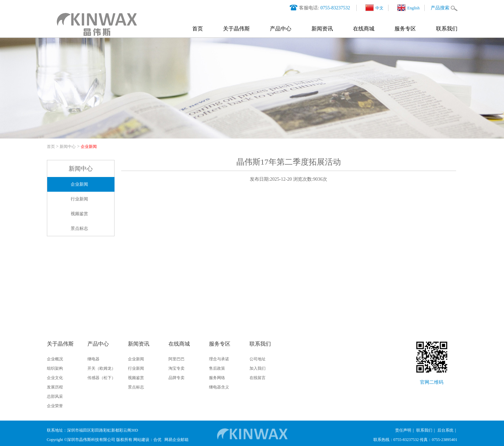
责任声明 (403, 430)
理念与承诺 (219, 359)
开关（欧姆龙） (101, 368)
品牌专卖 (176, 378)
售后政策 (217, 368)
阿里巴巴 (176, 359)
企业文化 (55, 378)
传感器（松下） (101, 378)
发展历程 (55, 387)
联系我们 (447, 29)
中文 (374, 8)
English (408, 8)
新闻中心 (68, 147)
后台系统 (445, 430)
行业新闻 (79, 199)
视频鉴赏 (79, 214)
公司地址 (258, 359)
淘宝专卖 (176, 368)
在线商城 (364, 29)
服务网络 (217, 378)
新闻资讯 (322, 29)
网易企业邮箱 (176, 440)
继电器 (93, 359)
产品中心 (281, 29)
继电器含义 (219, 387)
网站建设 (141, 440)
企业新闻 (89, 147)
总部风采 (55, 396)
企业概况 (55, 359)
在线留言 (258, 378)
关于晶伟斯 (236, 29)
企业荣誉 (55, 406)
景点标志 (79, 228)
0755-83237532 (335, 8)
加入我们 (258, 368)
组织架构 (55, 368)
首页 (198, 29)
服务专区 (405, 29)
